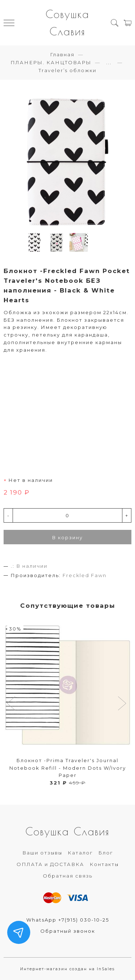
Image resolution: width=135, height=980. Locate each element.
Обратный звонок (68, 931)
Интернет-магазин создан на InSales (67, 969)
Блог (106, 853)
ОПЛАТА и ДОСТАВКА (50, 864)
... (109, 63)
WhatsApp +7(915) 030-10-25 (68, 920)
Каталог (80, 853)
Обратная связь (68, 876)
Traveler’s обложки (67, 70)
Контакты (104, 864)
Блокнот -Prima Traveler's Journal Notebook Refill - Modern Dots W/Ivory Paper (68, 768)
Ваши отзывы (42, 853)
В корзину (67, 537)
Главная (62, 54)
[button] (12, 704)
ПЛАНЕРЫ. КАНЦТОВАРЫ (51, 62)
